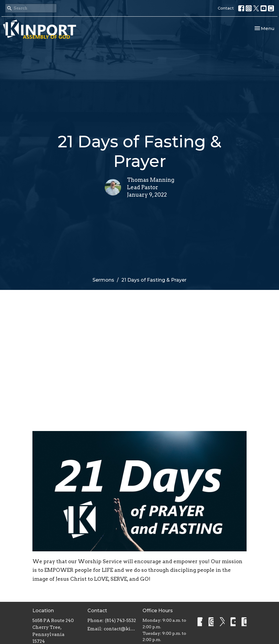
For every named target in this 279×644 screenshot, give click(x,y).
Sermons (103, 280)
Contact (226, 8)
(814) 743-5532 (120, 621)
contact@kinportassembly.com (120, 629)
